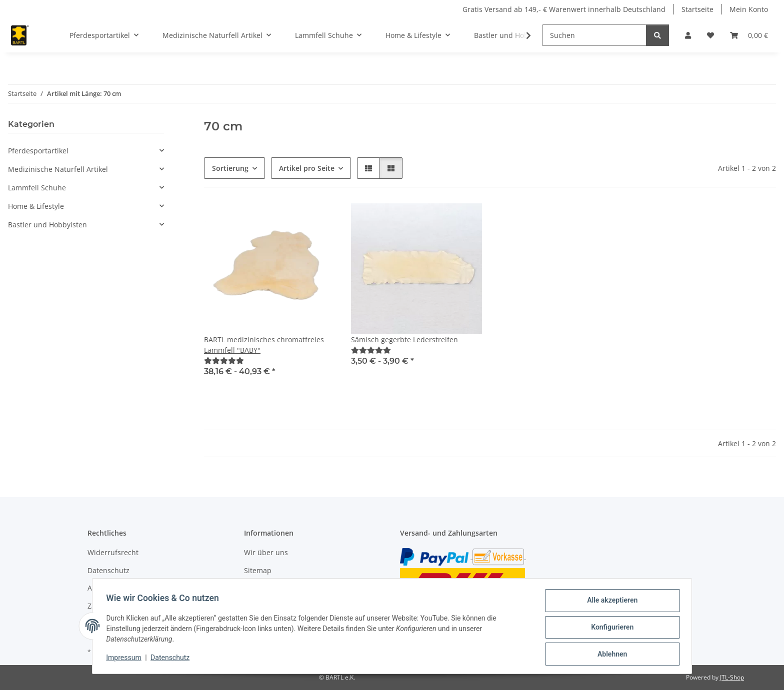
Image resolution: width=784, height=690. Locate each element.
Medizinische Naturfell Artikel (58, 169)
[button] (688, 35)
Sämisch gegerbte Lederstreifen (404, 340)
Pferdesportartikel (38, 151)
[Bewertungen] (224, 360)
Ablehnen (610, 655)
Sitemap (258, 570)
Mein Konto (749, 9)
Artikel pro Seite (307, 168)
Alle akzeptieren (610, 603)
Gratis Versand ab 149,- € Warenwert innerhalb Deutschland (564, 9)
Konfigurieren (610, 629)
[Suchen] (594, 35)
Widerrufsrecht (113, 552)
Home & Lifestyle (36, 206)
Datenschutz (172, 659)
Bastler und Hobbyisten (47, 225)
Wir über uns (266, 552)
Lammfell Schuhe (37, 188)
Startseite (697, 9)
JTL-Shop (732, 677)
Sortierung (230, 168)
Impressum (126, 659)
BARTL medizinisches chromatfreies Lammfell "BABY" (264, 345)
